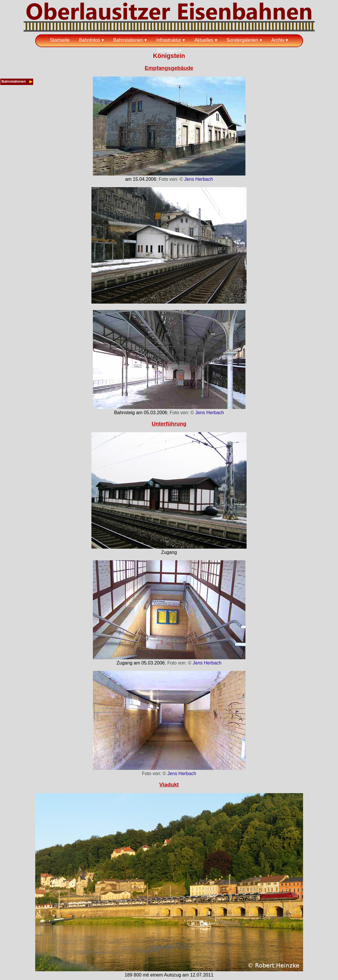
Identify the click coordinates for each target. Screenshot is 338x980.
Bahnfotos (90, 40)
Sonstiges (167, 50)
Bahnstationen (128, 40)
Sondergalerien (242, 40)
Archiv (278, 40)
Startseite (60, 40)
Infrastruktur (169, 40)
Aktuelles (204, 40)
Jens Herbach (199, 179)
